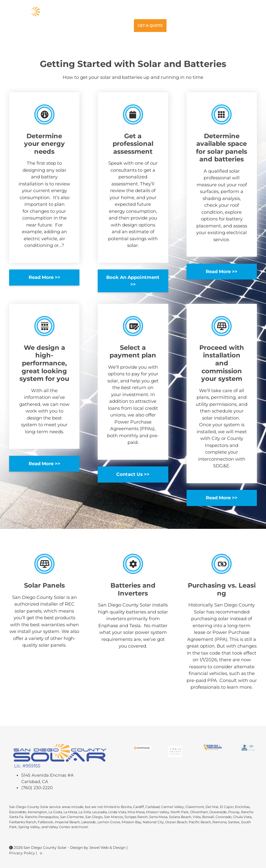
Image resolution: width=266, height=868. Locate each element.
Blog (233, 13)
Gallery (211, 13)
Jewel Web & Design (108, 847)
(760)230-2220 (115, 26)
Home (82, 13)
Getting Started (154, 13)
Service (187, 13)
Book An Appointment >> (133, 281)
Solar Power (112, 13)
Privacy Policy (23, 853)
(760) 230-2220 (37, 788)
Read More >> (44, 277)
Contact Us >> (133, 474)
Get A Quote (150, 25)
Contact (85, 25)
